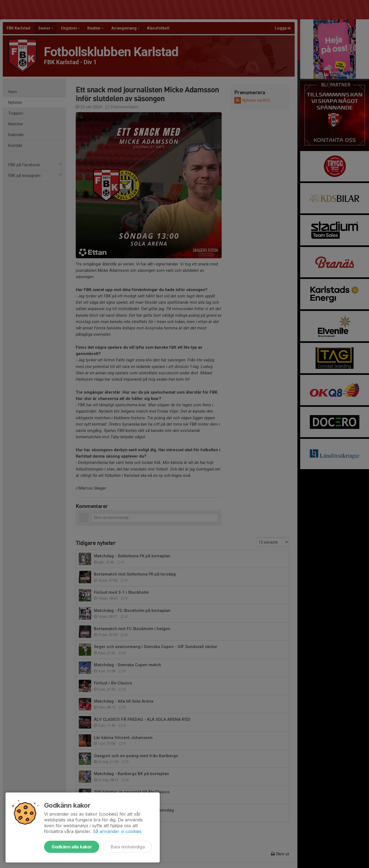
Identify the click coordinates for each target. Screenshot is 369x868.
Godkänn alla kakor (72, 847)
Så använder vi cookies (117, 831)
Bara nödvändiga (128, 847)
